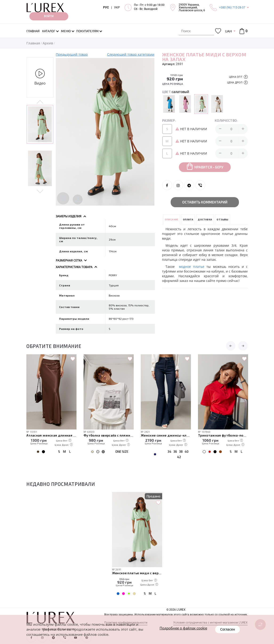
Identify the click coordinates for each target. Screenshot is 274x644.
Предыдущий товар (72, 54)
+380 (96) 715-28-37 (232, 8)
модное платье (192, 267)
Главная (33, 43)
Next (40, 191)
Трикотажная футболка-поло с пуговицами (223, 435)
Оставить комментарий (205, 202)
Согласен (228, 629)
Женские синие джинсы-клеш (166, 435)
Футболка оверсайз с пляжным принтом (109, 435)
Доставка (205, 219)
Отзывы (222, 219)
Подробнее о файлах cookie (183, 628)
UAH (228, 31)
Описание (172, 219)
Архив (48, 43)
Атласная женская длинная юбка (51, 435)
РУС (106, 8)
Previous (40, 102)
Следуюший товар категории (131, 54)
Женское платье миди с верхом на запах (137, 573)
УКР (117, 8)
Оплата (188, 219)
